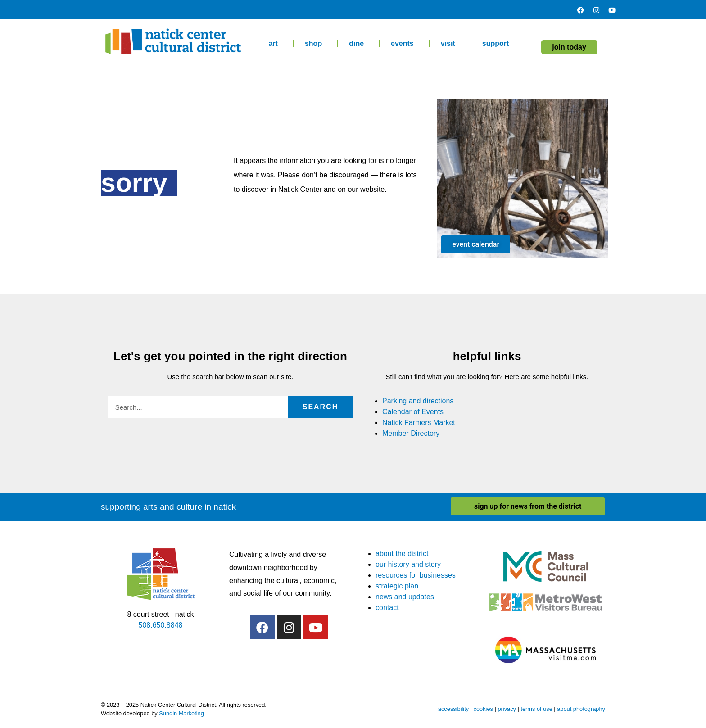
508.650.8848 (161, 625)
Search (321, 407)
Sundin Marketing (181, 713)
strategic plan (397, 586)
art (275, 44)
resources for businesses (416, 575)
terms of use (536, 709)
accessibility (453, 709)
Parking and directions (418, 401)
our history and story (408, 564)
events (405, 44)
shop (316, 44)
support (498, 44)
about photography (581, 709)
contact (387, 608)
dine (359, 44)
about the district (402, 554)
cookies (483, 709)
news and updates (405, 597)
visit (450, 44)
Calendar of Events (413, 412)
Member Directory (411, 433)
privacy (507, 709)
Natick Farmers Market (419, 423)
